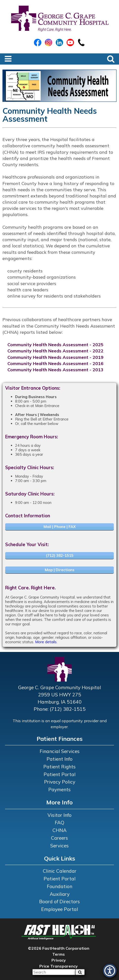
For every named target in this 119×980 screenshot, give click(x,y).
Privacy (59, 960)
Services (59, 846)
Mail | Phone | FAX (60, 527)
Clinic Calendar (60, 871)
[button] (110, 971)
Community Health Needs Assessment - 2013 (55, 370)
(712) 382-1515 (60, 555)
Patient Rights (59, 767)
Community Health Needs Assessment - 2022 (55, 351)
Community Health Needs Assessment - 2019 (55, 357)
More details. (46, 642)
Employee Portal (59, 909)
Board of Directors (59, 902)
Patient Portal (59, 774)
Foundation (59, 886)
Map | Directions (60, 570)
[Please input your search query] (54, 972)
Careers (59, 838)
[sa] (80, 972)
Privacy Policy (60, 782)
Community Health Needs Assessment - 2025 (55, 345)
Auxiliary (60, 894)
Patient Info (59, 759)
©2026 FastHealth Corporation (59, 948)
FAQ (59, 823)
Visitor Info (59, 815)
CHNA (59, 830)
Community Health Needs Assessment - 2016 (55, 363)
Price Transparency (59, 966)
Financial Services (60, 751)
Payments (59, 790)
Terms (59, 954)
